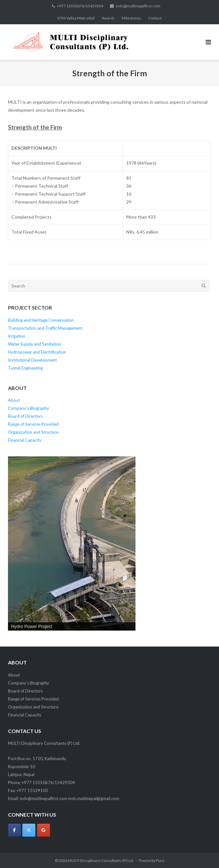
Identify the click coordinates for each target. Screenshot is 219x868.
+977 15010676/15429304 (80, 6)
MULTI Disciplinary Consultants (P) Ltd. (101, 861)
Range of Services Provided (33, 424)
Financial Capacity (25, 440)
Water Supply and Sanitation (34, 344)
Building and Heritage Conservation (41, 320)
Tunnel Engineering (25, 368)
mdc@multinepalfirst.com (138, 6)
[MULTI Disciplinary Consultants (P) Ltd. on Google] (44, 830)
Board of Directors (25, 416)
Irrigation (17, 336)
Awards (108, 18)
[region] (72, 543)
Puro (160, 861)
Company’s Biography (29, 408)
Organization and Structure (33, 432)
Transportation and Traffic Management (45, 328)
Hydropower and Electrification (37, 352)
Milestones (131, 18)
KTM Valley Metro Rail (76, 18)
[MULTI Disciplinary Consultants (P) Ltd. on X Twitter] (29, 830)
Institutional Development (32, 360)
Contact (155, 18)
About (14, 400)
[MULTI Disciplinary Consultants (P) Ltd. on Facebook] (15, 830)
